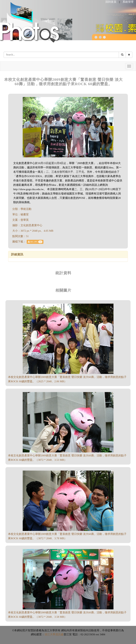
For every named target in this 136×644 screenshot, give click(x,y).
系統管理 (128, 2)
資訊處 (59, 634)
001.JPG (35, 242)
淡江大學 (50, 634)
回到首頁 (111, 2)
